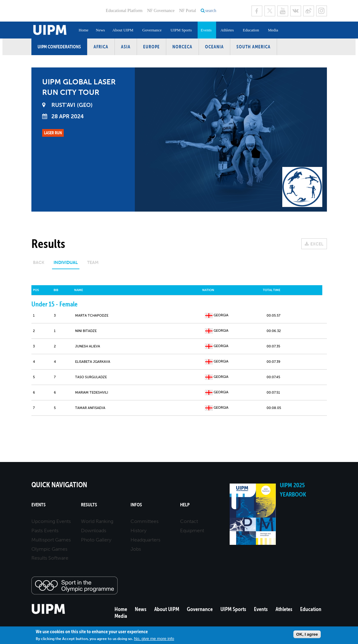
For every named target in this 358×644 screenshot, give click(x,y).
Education (251, 30)
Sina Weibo (309, 11)
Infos (136, 505)
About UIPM (123, 30)
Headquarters (145, 540)
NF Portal (188, 11)
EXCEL (317, 244)
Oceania (214, 47)
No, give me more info (154, 639)
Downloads (94, 531)
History (139, 531)
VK (296, 11)
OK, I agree (307, 634)
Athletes (227, 30)
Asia (126, 47)
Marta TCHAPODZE (92, 316)
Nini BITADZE (86, 331)
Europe (151, 47)
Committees (145, 521)
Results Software (50, 558)
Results (89, 505)
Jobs (136, 549)
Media (273, 30)
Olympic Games (49, 549)
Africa (101, 47)
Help (185, 505)
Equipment (192, 531)
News (100, 30)
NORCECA (182, 47)
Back (39, 263)
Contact (189, 521)
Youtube (283, 11)
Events (206, 30)
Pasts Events (45, 531)
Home (84, 30)
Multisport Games (51, 540)
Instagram (322, 11)
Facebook (257, 11)
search (211, 11)
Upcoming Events (51, 521)
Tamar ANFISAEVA (90, 408)
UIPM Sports (181, 30)
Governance (152, 30)
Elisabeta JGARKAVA (93, 362)
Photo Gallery (96, 540)
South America (253, 47)
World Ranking (97, 521)
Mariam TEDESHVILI (92, 393)
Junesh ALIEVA (88, 346)
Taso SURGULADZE (91, 377)
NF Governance (161, 11)
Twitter (270, 11)
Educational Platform (124, 11)
